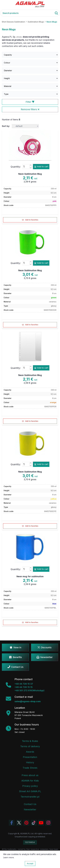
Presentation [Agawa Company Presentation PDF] (30, 757)
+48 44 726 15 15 (24, 687)
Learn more (8, 857)
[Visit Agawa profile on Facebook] (12, 823)
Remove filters (30, 109)
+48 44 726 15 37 (24, 684)
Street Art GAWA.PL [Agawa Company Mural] (30, 791)
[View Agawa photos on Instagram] (48, 823)
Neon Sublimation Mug (30, 174)
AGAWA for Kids (30, 781)
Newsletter (45, 657)
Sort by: (6, 126)
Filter (30, 102)
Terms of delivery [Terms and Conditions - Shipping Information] (30, 746)
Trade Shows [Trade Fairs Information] (30, 768)
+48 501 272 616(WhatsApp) (29, 690)
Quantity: (16, 167)
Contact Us (15, 667)
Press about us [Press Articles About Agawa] (30, 775)
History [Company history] (30, 762)
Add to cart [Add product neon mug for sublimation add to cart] (41, 569)
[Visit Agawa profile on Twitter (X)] (19, 823)
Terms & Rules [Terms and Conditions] (30, 741)
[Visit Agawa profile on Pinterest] (26, 823)
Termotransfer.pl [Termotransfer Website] (30, 797)
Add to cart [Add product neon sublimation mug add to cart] (41, 167)
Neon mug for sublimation (30, 576)
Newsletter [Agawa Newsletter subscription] (30, 810)
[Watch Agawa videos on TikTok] (34, 823)
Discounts (45, 647)
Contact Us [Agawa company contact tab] (30, 804)
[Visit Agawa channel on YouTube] (41, 823)
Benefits (15, 657)
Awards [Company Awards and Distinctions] (30, 752)
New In (15, 647)
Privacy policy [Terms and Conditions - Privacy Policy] (30, 786)
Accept (30, 863)
